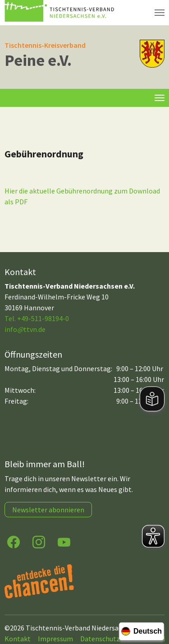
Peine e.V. (38, 60)
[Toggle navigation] (160, 98)
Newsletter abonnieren (48, 510)
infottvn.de (25, 329)
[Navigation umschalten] (160, 13)
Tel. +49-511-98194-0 (37, 318)
